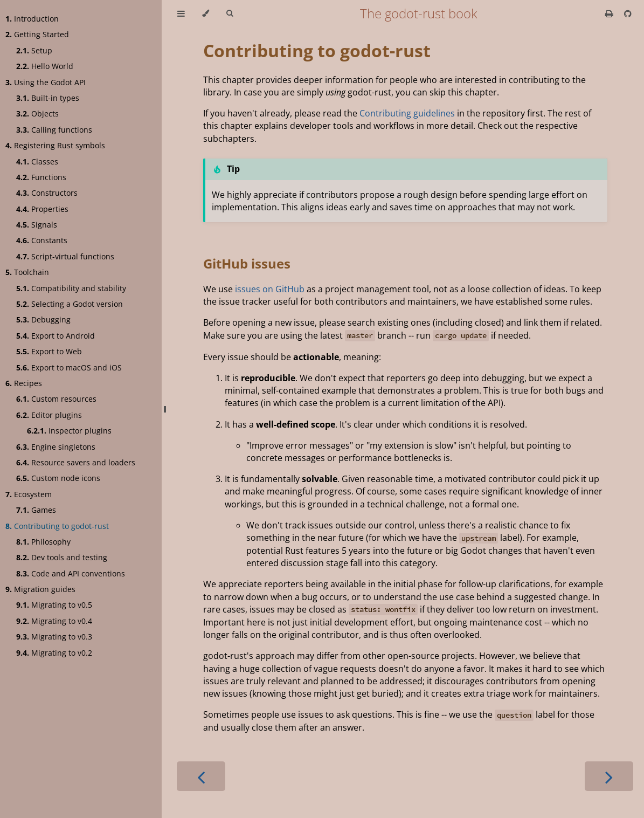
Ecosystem (29, 494)
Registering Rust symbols (55, 145)
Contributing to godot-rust (57, 526)
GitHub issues (247, 263)
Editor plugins (49, 415)
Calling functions (54, 130)
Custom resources (56, 399)
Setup (34, 50)
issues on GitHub (270, 289)
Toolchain (27, 272)
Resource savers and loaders (76, 462)
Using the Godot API (46, 82)
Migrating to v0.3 (54, 637)
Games (36, 510)
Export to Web (49, 351)
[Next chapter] (609, 776)
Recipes (24, 383)
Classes (37, 161)
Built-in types (48, 98)
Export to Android (56, 336)
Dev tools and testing (62, 557)
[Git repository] (628, 13)
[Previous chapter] (201, 776)
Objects (37, 114)
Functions (41, 177)
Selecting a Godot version (70, 304)
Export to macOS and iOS (69, 367)
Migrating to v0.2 (54, 653)
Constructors (47, 193)
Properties (42, 209)
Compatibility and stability (71, 288)
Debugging (43, 319)
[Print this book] (610, 13)
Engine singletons (56, 447)
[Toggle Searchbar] (230, 13)
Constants (42, 240)
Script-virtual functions (65, 256)
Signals (37, 225)
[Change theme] (206, 13)
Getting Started (37, 34)
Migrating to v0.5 (54, 605)
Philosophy (43, 542)
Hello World (45, 66)
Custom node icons (58, 478)
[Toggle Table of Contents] (181, 13)
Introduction (32, 19)
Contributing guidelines (407, 113)
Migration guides (40, 589)
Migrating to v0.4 (54, 621)
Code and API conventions (71, 573)
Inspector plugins (69, 431)
